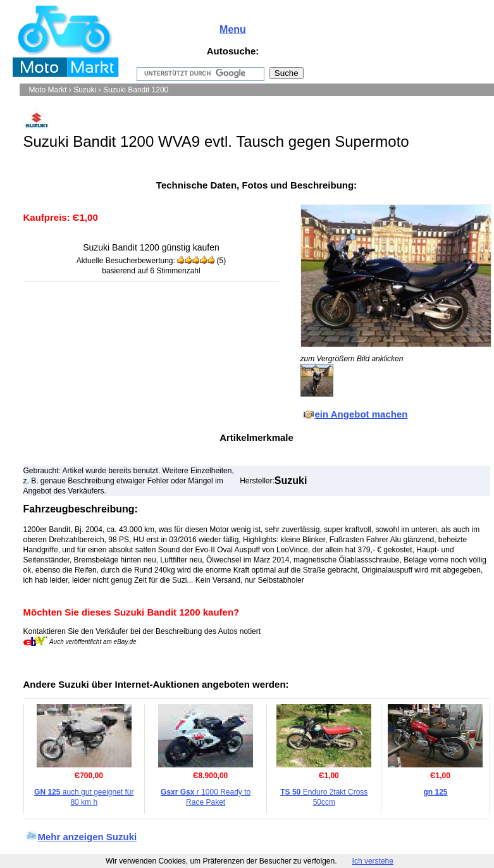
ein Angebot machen (361, 414)
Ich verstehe (373, 861)
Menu (233, 29)
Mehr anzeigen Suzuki (88, 837)
